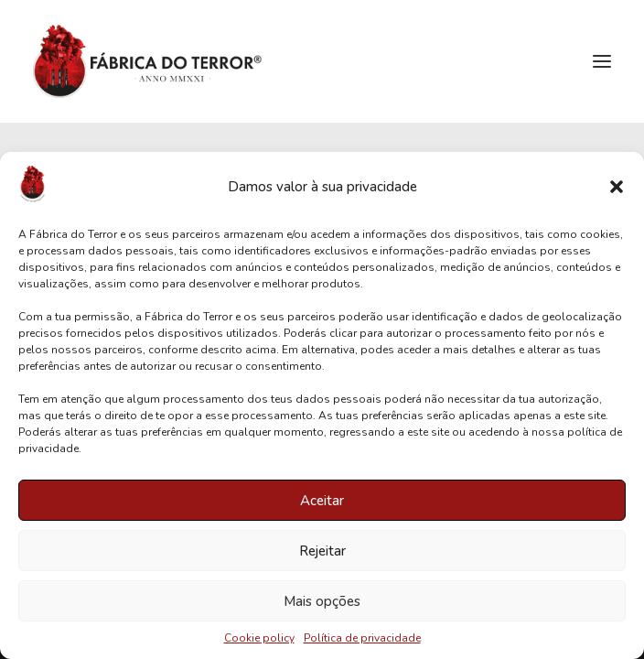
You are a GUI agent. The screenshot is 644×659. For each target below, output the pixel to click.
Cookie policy (259, 638)
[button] (617, 187)
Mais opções (322, 601)
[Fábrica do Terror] (147, 61)
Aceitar (322, 501)
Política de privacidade (362, 638)
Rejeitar (322, 551)
